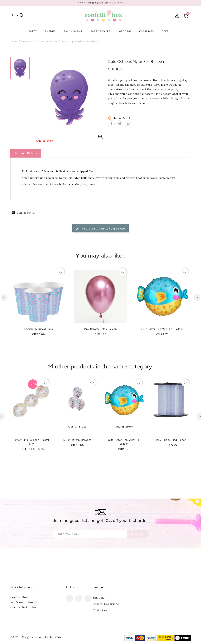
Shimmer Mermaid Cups (38, 329)
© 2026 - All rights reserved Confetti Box (36, 637)
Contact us (100, 610)
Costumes (148, 31)
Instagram (88, 598)
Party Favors (102, 31)
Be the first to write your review (100, 229)
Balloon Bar (74, 31)
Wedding (126, 31)
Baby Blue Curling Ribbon (171, 440)
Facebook (70, 598)
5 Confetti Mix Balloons (77, 440)
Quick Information (23, 587)
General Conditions (106, 604)
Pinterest (128, 124)
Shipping (99, 598)
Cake (166, 31)
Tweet (120, 124)
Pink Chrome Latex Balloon (100, 329)
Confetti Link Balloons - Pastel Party (31, 442)
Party (34, 31)
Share (111, 124)
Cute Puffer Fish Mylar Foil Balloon (162, 329)
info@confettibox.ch (24, 602)
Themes (51, 31)
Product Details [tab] (26, 153)
